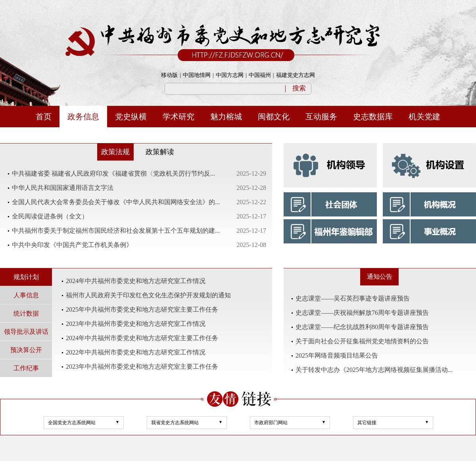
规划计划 (26, 277)
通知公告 (380, 277)
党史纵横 (131, 117)
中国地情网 (197, 75)
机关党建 (424, 117)
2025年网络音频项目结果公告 (337, 355)
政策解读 (160, 152)
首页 (44, 117)
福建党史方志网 (296, 75)
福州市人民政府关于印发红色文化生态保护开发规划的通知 (148, 295)
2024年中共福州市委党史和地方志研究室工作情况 (136, 281)
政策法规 (115, 152)
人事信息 (26, 295)
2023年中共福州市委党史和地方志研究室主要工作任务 (142, 367)
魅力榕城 (226, 117)
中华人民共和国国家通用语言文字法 (63, 188)
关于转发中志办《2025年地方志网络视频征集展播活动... (374, 370)
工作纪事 (26, 368)
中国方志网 (230, 75)
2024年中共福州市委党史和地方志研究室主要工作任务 (142, 338)
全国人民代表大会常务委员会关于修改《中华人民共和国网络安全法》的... (116, 202)
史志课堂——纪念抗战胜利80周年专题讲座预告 (362, 327)
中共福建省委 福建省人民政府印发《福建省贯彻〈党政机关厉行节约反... (113, 173)
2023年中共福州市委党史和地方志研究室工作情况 (136, 324)
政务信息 (83, 117)
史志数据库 (373, 117)
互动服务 (321, 117)
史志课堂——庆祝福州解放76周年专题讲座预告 (362, 313)
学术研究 (178, 117)
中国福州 (260, 75)
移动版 (169, 75)
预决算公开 (26, 350)
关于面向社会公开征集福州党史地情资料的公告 (362, 341)
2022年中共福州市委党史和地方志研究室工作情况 (136, 352)
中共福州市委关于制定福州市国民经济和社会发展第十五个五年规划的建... (116, 231)
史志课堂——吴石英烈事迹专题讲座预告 (353, 298)
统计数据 (26, 313)
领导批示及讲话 (26, 332)
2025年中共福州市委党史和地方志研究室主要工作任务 (142, 309)
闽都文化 (274, 117)
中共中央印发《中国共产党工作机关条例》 (72, 245)
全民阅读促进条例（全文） (50, 216)
